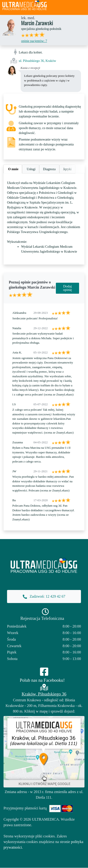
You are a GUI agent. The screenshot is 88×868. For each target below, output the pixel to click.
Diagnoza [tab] (49, 169)
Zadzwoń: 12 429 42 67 (44, 597)
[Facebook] (44, 671)
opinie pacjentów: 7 (34, 41)
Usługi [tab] (31, 169)
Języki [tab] (67, 169)
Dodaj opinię (68, 288)
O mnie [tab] (13, 169)
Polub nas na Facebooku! (42, 680)
